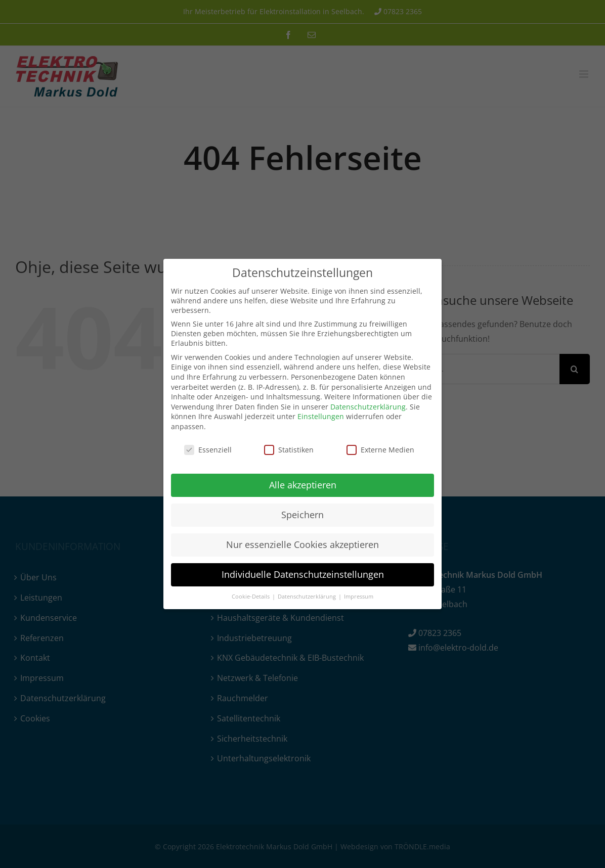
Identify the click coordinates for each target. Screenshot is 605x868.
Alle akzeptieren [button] (303, 485)
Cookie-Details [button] (251, 597)
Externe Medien (380, 450)
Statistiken (289, 450)
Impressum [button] (359, 597)
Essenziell (208, 450)
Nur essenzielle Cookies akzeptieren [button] (303, 544)
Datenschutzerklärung (368, 407)
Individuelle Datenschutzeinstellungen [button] (303, 574)
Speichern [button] (303, 515)
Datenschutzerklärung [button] (308, 597)
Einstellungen (321, 416)
